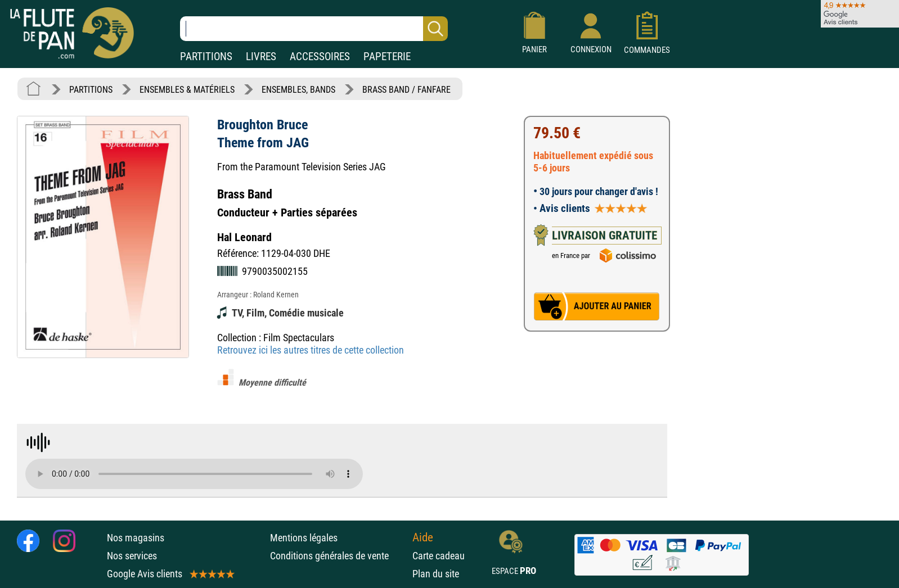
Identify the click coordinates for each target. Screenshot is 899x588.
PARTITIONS (206, 56)
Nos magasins (136, 538)
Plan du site (436, 574)
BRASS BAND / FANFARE (406, 90)
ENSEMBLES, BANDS (298, 90)
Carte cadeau (439, 556)
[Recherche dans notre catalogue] (314, 29)
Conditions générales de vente (338, 556)
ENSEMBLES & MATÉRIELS (187, 90)
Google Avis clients (170, 574)
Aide (423, 537)
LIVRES (261, 56)
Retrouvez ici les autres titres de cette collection (311, 350)
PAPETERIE (387, 56)
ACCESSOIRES (320, 56)
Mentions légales (304, 538)
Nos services (132, 556)
